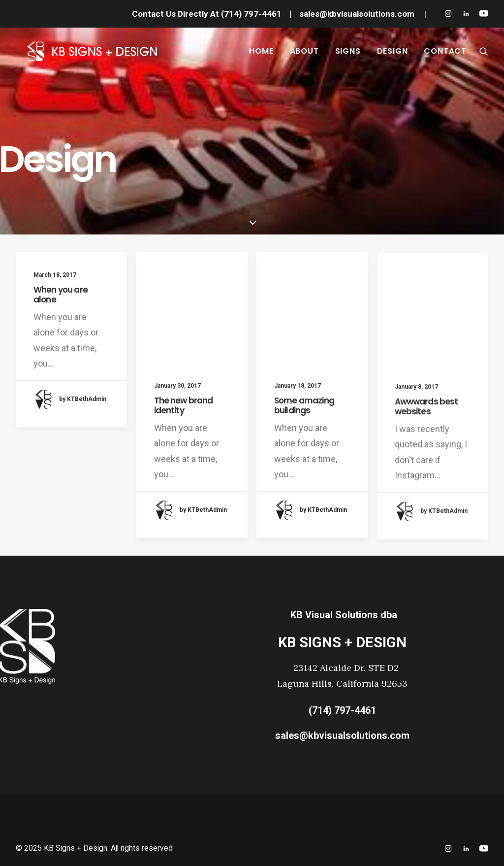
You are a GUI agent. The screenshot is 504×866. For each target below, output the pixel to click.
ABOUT (304, 55)
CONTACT (445, 55)
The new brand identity (184, 405)
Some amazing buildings (304, 409)
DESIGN (393, 55)
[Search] (484, 56)
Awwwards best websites (426, 426)
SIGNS (348, 55)
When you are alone (61, 295)
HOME (261, 55)
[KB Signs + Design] (112, 56)
